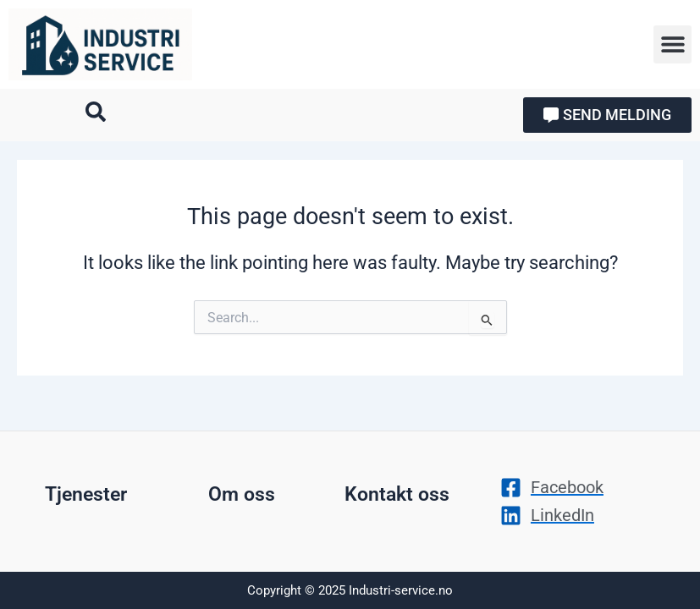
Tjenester (86, 494)
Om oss (242, 494)
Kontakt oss (397, 494)
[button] (672, 44)
